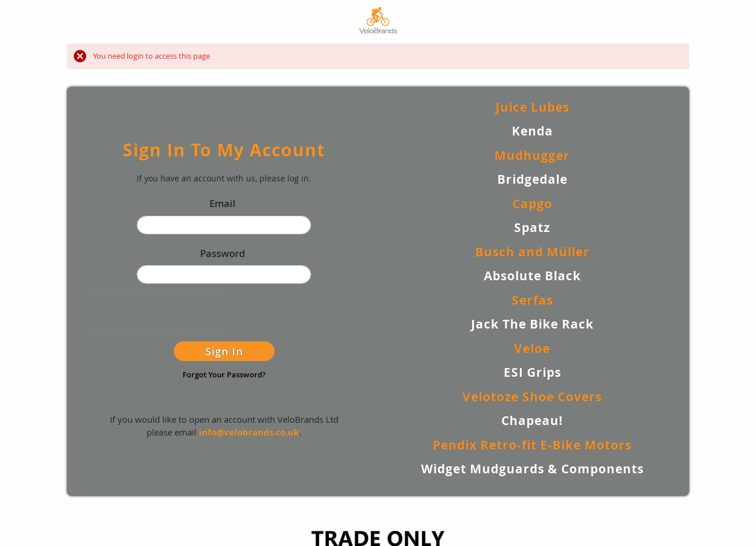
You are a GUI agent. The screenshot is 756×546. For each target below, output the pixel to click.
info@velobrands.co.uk (249, 432)
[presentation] (153, 313)
